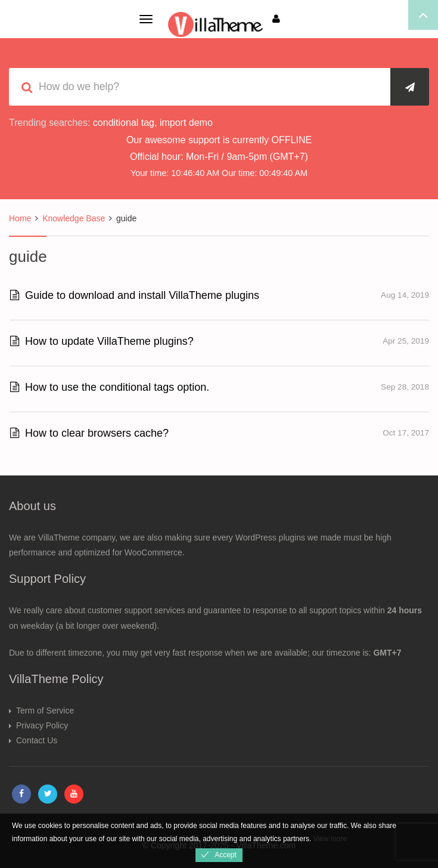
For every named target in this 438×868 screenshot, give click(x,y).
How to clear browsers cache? (89, 433)
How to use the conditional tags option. (110, 387)
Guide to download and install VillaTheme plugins (135, 295)
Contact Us (37, 740)
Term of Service (45, 711)
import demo (186, 123)
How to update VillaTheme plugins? (102, 341)
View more (330, 839)
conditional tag (124, 123)
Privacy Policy (42, 725)
